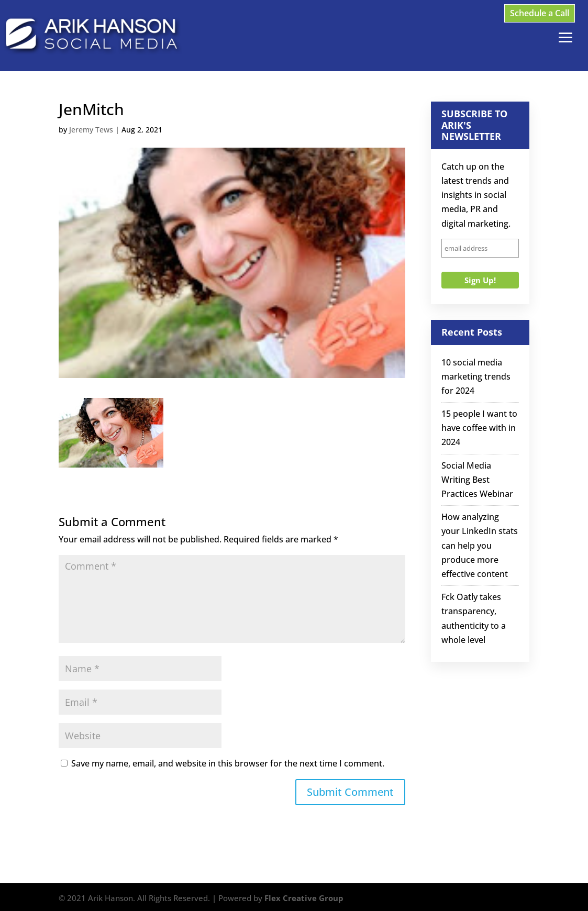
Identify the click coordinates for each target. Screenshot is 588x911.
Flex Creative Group (304, 898)
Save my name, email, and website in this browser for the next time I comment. (228, 763)
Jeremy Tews (91, 130)
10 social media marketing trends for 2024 (476, 376)
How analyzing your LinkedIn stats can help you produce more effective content (480, 545)
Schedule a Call (540, 13)
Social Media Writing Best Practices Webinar (477, 480)
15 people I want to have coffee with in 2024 (479, 428)
